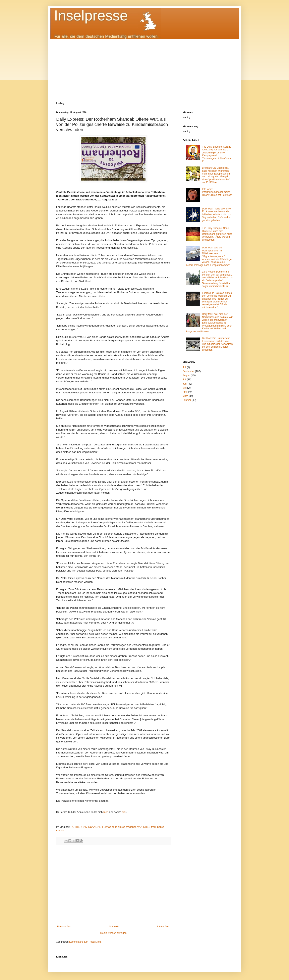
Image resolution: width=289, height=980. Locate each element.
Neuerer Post (64, 927)
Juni (185, 384)
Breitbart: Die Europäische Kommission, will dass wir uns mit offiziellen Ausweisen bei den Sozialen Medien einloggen (217, 344)
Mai (185, 388)
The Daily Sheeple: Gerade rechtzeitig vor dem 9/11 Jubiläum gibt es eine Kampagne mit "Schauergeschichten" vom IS (217, 154)
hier (105, 812)
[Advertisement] (144, 67)
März (185, 396)
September (189, 371)
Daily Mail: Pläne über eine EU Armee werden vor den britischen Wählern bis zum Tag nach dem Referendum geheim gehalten (217, 214)
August (186, 376)
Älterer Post (163, 927)
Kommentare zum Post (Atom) (85, 942)
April (185, 392)
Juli (184, 367)
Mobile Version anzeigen (113, 933)
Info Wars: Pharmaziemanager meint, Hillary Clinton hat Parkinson (217, 192)
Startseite (114, 927)
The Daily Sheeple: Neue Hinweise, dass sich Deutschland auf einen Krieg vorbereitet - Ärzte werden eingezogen (217, 234)
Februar (187, 400)
